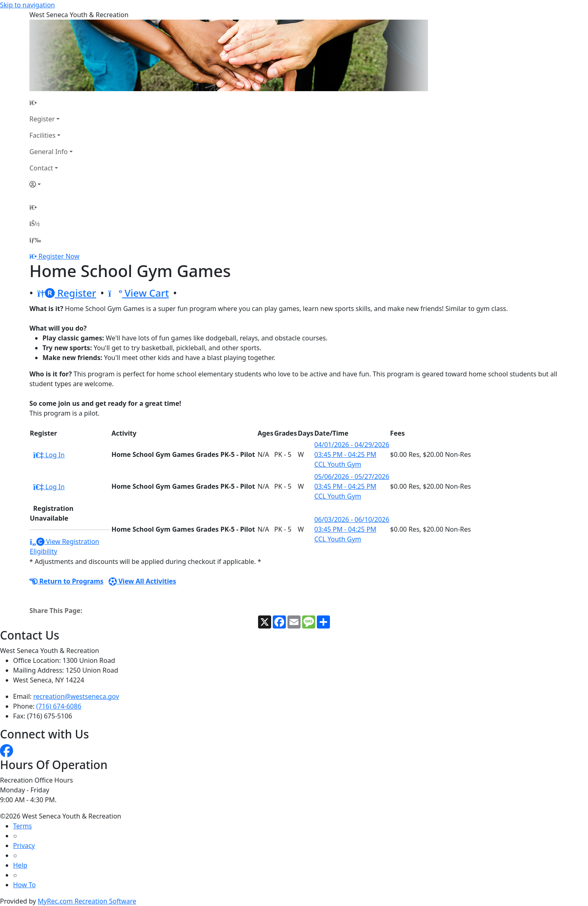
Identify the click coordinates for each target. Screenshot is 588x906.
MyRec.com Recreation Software (87, 901)
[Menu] (35, 240)
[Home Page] (51, 103)
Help (20, 865)
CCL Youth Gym (338, 464)
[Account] (51, 184)
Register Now (59, 256)
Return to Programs (66, 581)
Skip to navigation (27, 5)
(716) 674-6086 (59, 706)
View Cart (138, 293)
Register (42, 119)
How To (24, 885)
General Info (49, 152)
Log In (49, 455)
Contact (41, 168)
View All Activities (143, 581)
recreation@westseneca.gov (76, 696)
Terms (22, 826)
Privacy (24, 846)
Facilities (42, 135)
